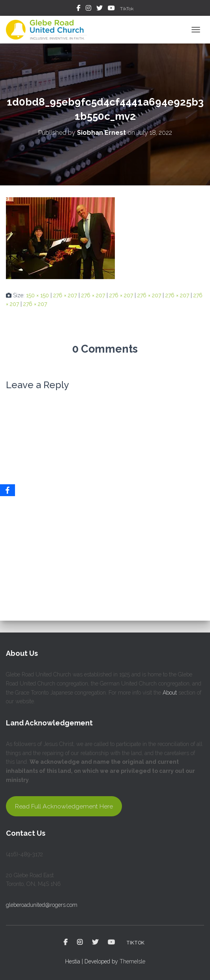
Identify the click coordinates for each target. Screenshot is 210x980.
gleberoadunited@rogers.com (42, 905)
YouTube (111, 9)
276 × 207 (65, 295)
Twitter (99, 9)
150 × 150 (37, 295)
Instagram (88, 9)
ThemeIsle (132, 961)
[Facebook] (7, 490)
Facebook (79, 9)
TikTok (127, 9)
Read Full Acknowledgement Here (64, 806)
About (170, 693)
